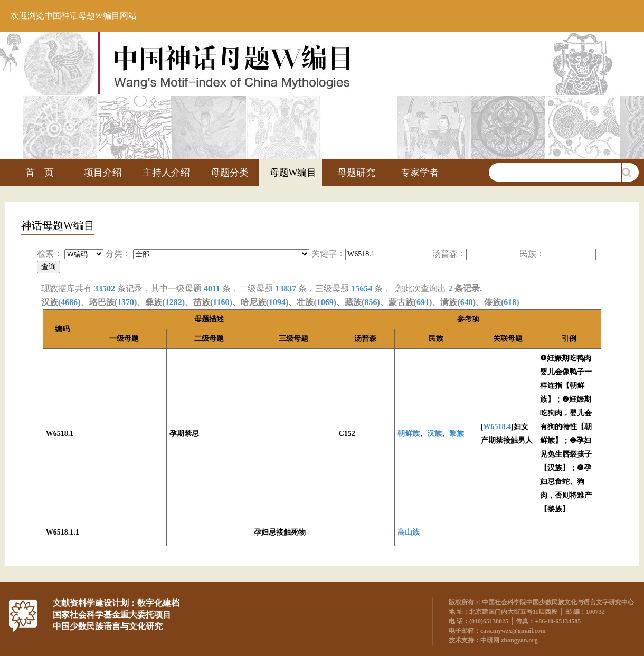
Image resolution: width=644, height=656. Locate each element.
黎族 (457, 434)
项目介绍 (103, 173)
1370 (126, 302)
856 (371, 302)
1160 (221, 302)
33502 (105, 288)
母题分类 (230, 173)
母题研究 (356, 173)
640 (467, 302)
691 (423, 302)
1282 (174, 302)
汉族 (434, 434)
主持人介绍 (166, 173)
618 (510, 302)
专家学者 (420, 173)
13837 (286, 288)
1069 (325, 302)
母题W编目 (293, 173)
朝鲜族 (409, 434)
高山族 (409, 532)
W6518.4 (497, 427)
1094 (277, 302)
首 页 (40, 173)
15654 (362, 288)
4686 (69, 302)
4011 (212, 288)
